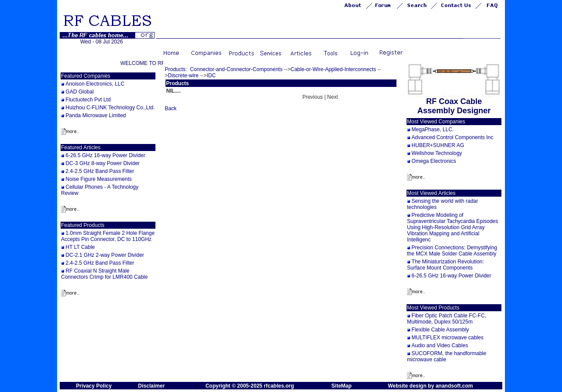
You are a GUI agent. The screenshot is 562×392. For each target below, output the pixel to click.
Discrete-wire (183, 76)
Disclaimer (152, 386)
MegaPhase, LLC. (432, 129)
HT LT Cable (80, 247)
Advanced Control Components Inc (452, 137)
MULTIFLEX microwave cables (447, 338)
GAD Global (79, 92)
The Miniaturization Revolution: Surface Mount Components (445, 265)
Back (171, 108)
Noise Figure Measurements (99, 179)
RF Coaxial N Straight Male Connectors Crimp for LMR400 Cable (104, 274)
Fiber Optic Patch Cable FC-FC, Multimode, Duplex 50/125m (447, 319)
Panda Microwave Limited (95, 115)
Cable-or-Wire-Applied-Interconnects (333, 69)
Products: (176, 69)
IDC (211, 76)
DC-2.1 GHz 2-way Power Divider (105, 255)
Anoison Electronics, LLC (95, 84)
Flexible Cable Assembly (440, 330)
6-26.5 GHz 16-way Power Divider (105, 155)
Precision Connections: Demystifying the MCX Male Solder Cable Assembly (452, 251)
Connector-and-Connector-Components (236, 69)
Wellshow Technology (437, 153)
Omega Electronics (434, 161)
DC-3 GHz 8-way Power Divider (103, 163)
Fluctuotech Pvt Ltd (88, 100)
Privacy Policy (94, 386)
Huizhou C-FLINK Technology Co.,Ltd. (110, 108)
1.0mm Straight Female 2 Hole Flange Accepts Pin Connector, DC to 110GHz (108, 236)
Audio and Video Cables (440, 345)
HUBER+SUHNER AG (438, 145)
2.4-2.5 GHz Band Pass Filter (100, 171)
